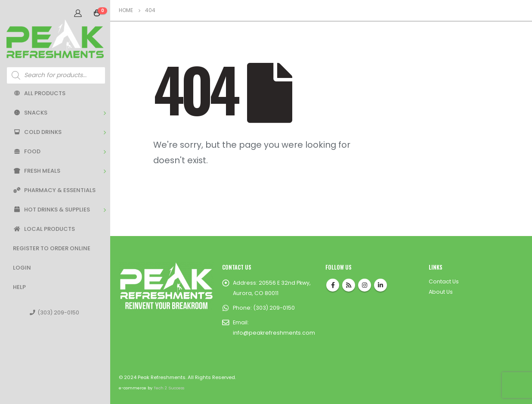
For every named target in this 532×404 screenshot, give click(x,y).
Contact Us (444, 281)
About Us (441, 292)
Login (22, 268)
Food (27, 151)
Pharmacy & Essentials (54, 190)
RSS (349, 285)
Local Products (44, 229)
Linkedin (380, 285)
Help (19, 287)
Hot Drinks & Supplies (51, 210)
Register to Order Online (52, 248)
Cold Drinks (37, 132)
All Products (39, 93)
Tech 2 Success (169, 388)
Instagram (365, 285)
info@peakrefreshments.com (274, 333)
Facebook (333, 285)
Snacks (30, 113)
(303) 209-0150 (54, 312)
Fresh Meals (37, 171)
